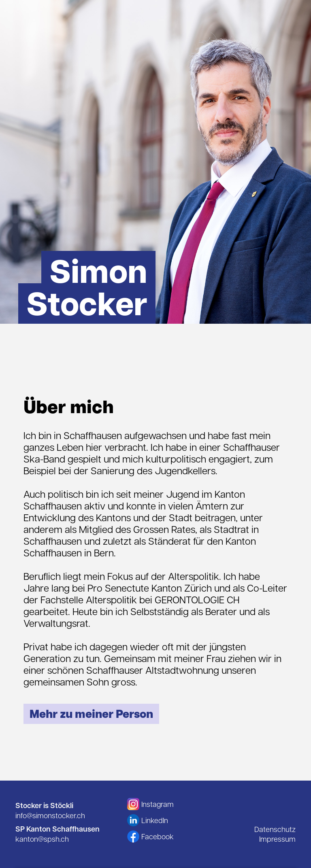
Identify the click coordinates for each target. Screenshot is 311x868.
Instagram (158, 804)
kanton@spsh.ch (42, 839)
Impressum (277, 839)
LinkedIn (155, 820)
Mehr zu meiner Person (91, 714)
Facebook (158, 836)
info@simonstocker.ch (50, 815)
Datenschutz (275, 829)
